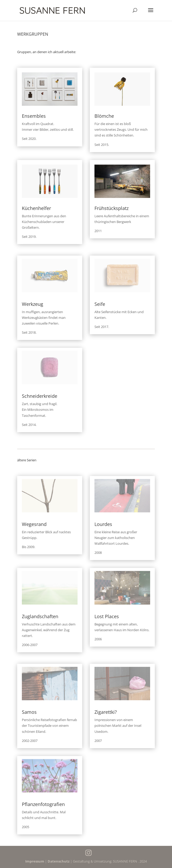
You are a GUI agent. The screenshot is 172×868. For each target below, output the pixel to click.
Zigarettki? (106, 712)
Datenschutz (59, 861)
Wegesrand (34, 524)
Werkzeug (33, 304)
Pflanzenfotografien (43, 804)
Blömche (104, 116)
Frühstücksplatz (112, 208)
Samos (29, 712)
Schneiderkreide (40, 396)
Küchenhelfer (36, 208)
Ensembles (34, 116)
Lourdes (103, 524)
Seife (100, 304)
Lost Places (107, 616)
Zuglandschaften (40, 616)
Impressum (35, 861)
